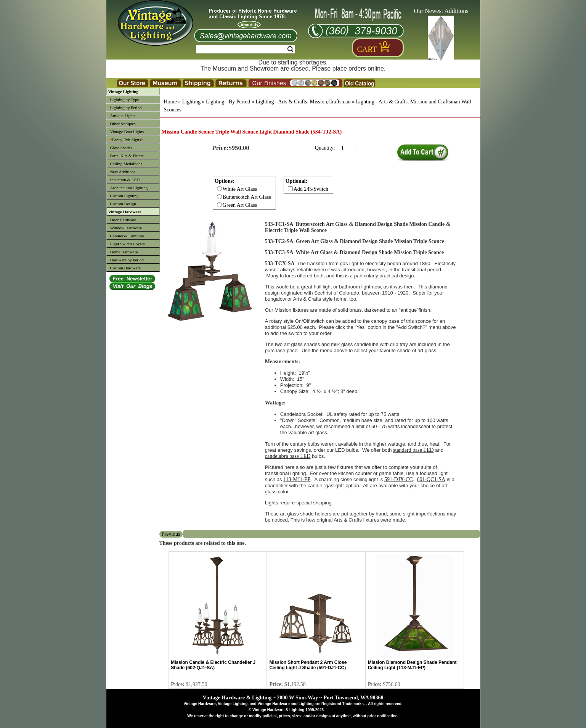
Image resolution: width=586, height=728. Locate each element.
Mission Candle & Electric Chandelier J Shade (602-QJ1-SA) (213, 665)
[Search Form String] (246, 49)
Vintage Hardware (125, 212)
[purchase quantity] (348, 148)
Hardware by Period (127, 260)
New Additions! (124, 172)
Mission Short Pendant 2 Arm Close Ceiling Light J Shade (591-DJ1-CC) (308, 665)
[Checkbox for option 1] (290, 189)
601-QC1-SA (431, 479)
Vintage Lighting (123, 92)
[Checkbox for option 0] (219, 189)
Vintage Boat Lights (127, 132)
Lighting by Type (125, 100)
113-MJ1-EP (297, 479)
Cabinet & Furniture (127, 236)
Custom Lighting (124, 196)
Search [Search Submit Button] (290, 49)
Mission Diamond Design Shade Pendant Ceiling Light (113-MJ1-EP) (412, 665)
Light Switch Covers (128, 244)
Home (170, 102)
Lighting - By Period (228, 102)
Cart (367, 49)
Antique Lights (123, 116)
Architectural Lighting (129, 188)
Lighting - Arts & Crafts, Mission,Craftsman (303, 102)
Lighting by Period (126, 108)
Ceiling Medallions (126, 164)
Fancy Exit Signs (127, 140)
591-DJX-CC (399, 479)
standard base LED (413, 450)
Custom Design (123, 204)
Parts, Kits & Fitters (127, 156)
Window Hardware (126, 228)
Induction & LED (125, 180)
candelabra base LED (288, 456)
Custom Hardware (125, 268)
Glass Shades (121, 148)
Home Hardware (124, 252)
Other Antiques (123, 124)
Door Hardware (123, 220)
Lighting (191, 102)
